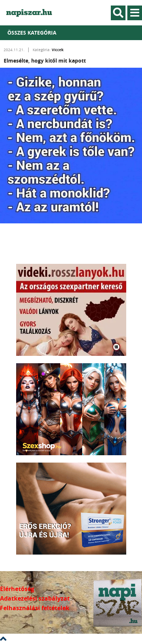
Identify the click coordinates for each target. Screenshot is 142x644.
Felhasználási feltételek (35, 608)
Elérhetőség (17, 589)
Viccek (58, 50)
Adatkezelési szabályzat (35, 598)
